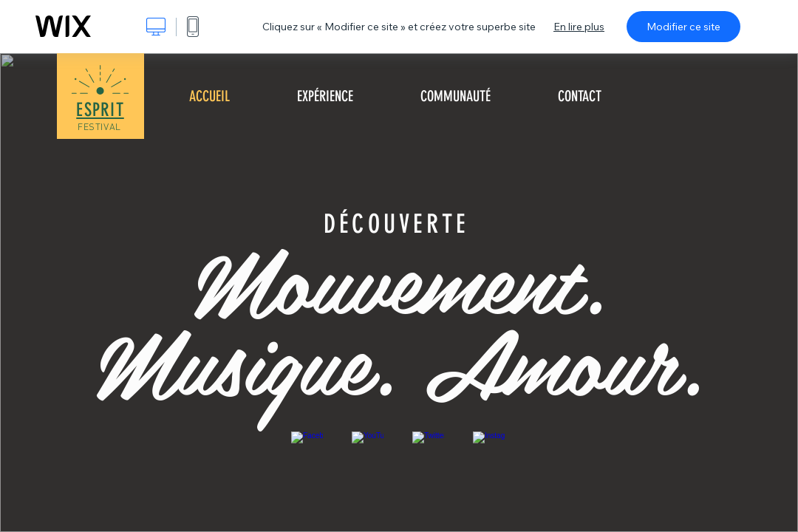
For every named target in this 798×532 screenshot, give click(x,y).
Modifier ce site (683, 27)
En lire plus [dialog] (579, 27)
